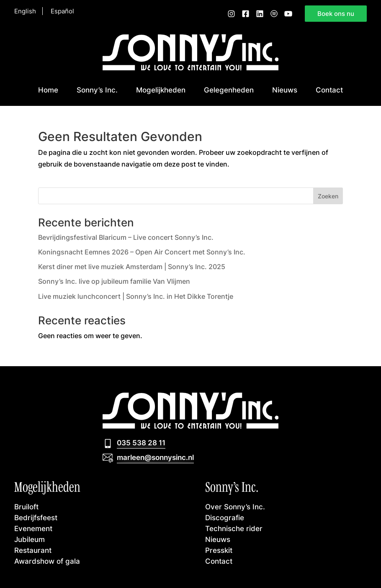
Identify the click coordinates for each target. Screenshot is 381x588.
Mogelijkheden (161, 90)
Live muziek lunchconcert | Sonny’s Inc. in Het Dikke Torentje (136, 296)
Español (62, 11)
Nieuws (285, 90)
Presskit (219, 550)
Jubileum (30, 539)
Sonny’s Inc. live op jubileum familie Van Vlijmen (114, 281)
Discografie (225, 517)
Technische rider (234, 528)
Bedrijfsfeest (36, 517)
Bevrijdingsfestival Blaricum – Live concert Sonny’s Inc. (126, 237)
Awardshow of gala (47, 561)
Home (48, 90)
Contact (329, 90)
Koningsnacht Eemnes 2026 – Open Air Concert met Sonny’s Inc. (142, 252)
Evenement (33, 528)
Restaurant (33, 550)
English (25, 11)
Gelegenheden (229, 90)
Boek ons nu (336, 14)
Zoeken (328, 196)
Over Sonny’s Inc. (235, 507)
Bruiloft (26, 507)
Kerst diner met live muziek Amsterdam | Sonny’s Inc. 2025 (132, 267)
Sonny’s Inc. (97, 90)
